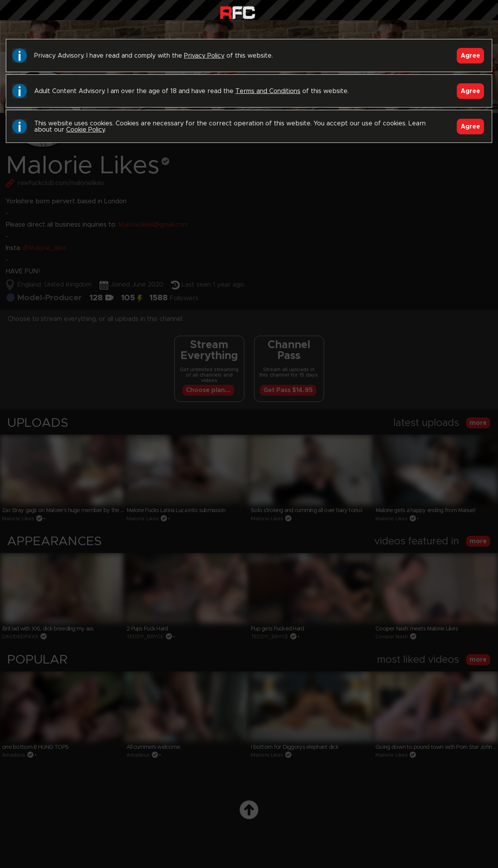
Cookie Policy (85, 130)
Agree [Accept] (470, 56)
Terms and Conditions (268, 91)
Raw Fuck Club (238, 12)
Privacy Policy (204, 56)
